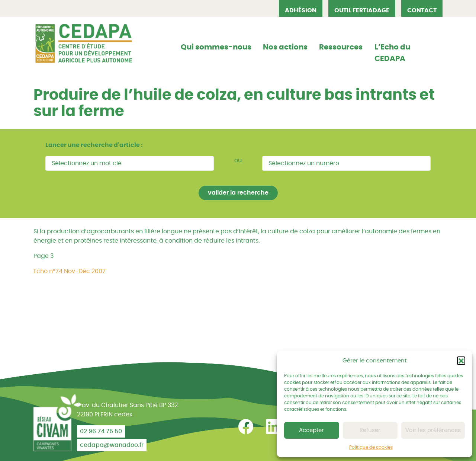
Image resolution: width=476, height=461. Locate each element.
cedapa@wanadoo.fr (112, 445)
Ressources (341, 47)
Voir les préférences (433, 430)
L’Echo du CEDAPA (392, 53)
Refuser (370, 430)
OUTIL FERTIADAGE (362, 10)
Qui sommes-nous (216, 47)
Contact (422, 10)
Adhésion (301, 10)
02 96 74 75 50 (101, 431)
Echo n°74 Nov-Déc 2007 (70, 271)
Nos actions (285, 47)
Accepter (311, 430)
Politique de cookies (371, 447)
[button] (461, 361)
